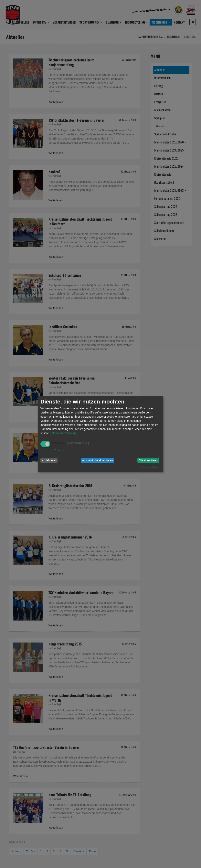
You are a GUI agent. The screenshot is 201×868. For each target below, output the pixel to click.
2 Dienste (59, 450)
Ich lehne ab (49, 460)
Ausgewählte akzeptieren (98, 460)
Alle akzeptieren (148, 460)
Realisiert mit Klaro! (149, 467)
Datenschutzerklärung (63, 433)
